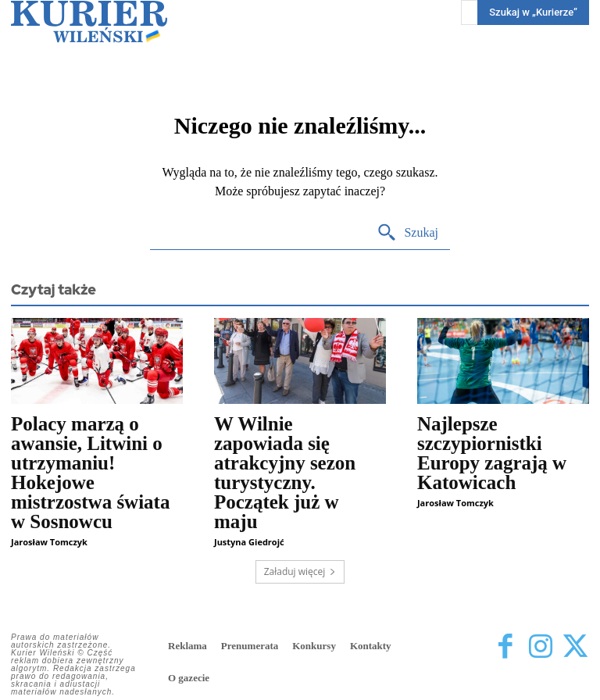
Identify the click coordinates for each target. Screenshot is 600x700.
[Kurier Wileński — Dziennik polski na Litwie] (89, 21)
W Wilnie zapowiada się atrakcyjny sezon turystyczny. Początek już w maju (285, 473)
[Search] (407, 233)
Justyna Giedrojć (249, 542)
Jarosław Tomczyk (49, 542)
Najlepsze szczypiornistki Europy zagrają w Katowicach (492, 453)
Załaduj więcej (300, 571)
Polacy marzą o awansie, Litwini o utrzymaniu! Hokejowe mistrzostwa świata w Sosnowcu (90, 473)
